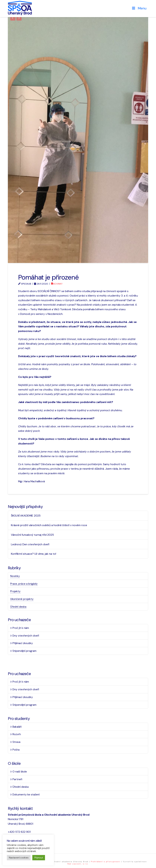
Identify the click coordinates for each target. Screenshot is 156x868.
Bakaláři (16, 726)
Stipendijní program (23, 650)
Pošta (15, 749)
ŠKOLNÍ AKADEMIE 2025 (26, 515)
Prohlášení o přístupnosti (106, 861)
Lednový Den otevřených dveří (30, 544)
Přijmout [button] (39, 858)
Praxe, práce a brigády (24, 583)
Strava (15, 742)
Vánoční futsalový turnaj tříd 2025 (32, 534)
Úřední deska (18, 606)
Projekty (15, 591)
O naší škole (19, 771)
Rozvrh (16, 734)
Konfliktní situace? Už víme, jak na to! (34, 553)
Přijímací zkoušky (22, 643)
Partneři (16, 779)
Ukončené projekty (22, 599)
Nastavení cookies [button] (19, 858)
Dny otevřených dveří (25, 635)
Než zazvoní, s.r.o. (78, 863)
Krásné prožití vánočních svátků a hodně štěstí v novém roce (49, 525)
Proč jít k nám (20, 628)
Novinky (57, 283)
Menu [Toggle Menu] (139, 8)
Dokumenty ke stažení (25, 794)
